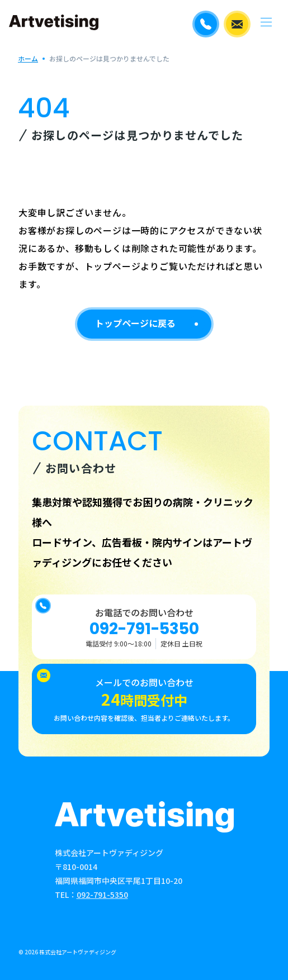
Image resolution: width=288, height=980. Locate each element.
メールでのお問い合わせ (237, 24)
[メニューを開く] (266, 22)
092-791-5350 (144, 629)
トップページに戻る (135, 323)
